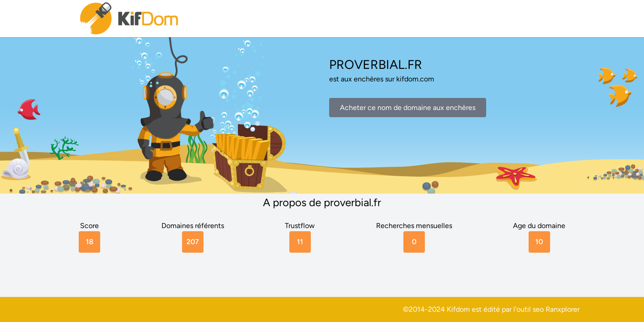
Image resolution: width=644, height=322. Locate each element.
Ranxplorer (563, 309)
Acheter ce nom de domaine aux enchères (408, 108)
